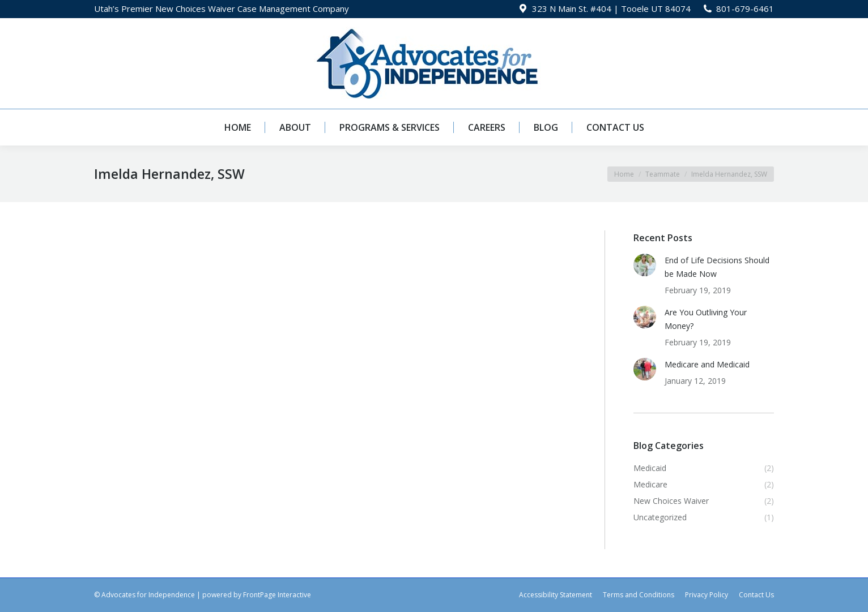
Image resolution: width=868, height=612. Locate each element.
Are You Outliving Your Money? (706, 319)
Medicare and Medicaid (707, 364)
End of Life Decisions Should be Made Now (717, 267)
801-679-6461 (745, 8)
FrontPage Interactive (277, 595)
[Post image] (645, 265)
